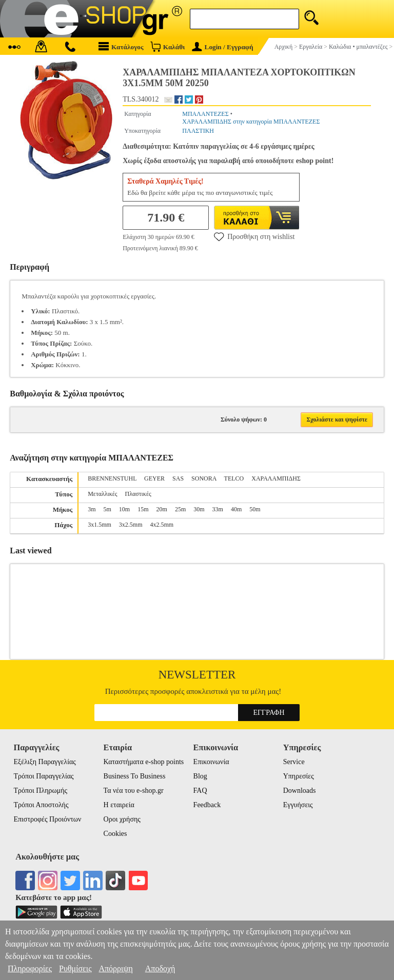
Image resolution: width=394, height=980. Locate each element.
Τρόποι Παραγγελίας (43, 776)
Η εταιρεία (119, 805)
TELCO (234, 478)
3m (92, 509)
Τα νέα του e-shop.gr (134, 791)
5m (107, 509)
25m (180, 509)
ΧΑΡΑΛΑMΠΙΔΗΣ (276, 478)
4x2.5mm (162, 525)
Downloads (300, 791)
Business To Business (135, 776)
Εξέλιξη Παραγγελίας (44, 762)
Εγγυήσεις (298, 805)
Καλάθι (168, 46)
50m (255, 509)
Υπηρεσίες (299, 776)
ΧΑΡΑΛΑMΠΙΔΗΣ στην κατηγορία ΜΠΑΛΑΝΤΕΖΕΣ (251, 122)
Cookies (115, 834)
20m (162, 509)
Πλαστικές (138, 494)
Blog (200, 776)
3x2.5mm (131, 525)
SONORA (204, 478)
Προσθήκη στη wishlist (254, 236)
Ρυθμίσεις (75, 968)
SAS (178, 478)
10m (124, 509)
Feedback (207, 805)
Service (294, 762)
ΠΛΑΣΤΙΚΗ (198, 131)
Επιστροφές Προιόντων (47, 819)
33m (218, 509)
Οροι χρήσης (122, 819)
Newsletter (197, 675)
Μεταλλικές (102, 494)
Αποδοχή (160, 968)
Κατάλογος (121, 46)
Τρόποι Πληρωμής (40, 791)
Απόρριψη (115, 968)
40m (236, 509)
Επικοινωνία (211, 762)
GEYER (154, 478)
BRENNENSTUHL (112, 478)
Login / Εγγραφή (223, 47)
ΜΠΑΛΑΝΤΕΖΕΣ (205, 114)
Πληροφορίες (30, 968)
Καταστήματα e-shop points (144, 762)
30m (199, 509)
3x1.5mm (100, 525)
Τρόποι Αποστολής (41, 805)
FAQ (200, 791)
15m (143, 509)
